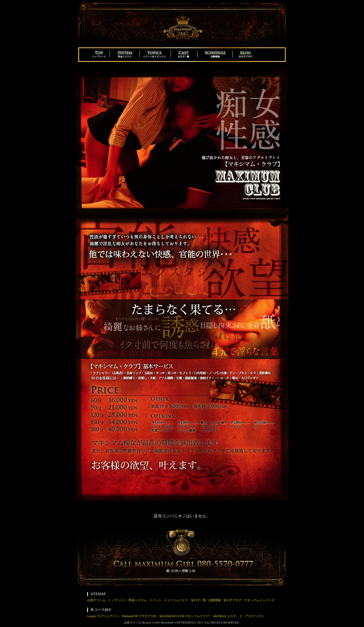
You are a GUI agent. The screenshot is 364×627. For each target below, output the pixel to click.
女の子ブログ (232, 600)
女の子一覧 (198, 600)
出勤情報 (215, 600)
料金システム (138, 600)
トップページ (117, 600)
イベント (155, 600)
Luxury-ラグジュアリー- (103, 616)
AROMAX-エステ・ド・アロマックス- (238, 616)
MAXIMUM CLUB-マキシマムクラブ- (185, 616)
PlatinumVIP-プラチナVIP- (139, 616)
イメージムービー (176, 600)
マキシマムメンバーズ (259, 600)
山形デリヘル (96, 600)
